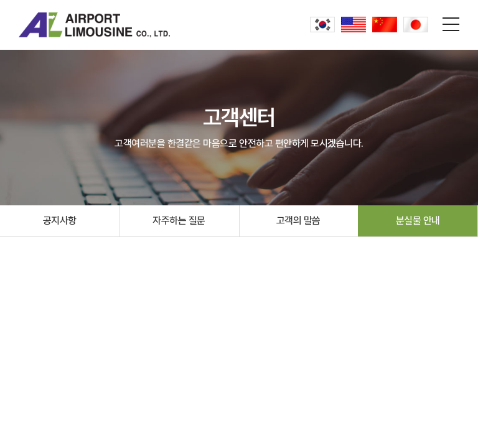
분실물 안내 (418, 221)
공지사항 (60, 221)
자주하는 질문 (179, 221)
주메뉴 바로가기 (0, 0)
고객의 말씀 (298, 221)
